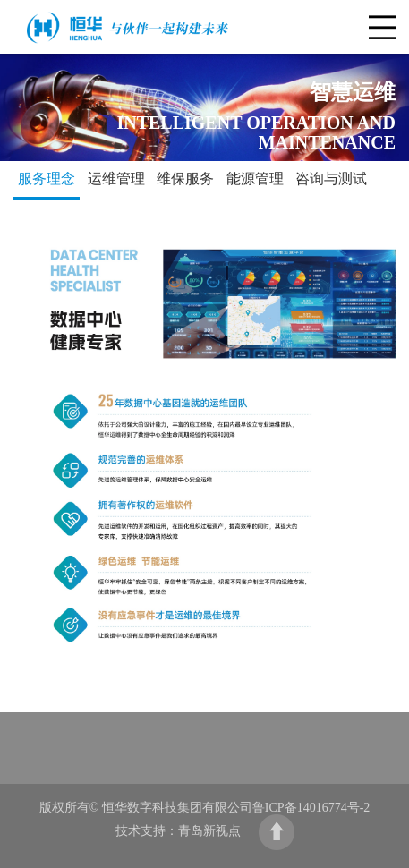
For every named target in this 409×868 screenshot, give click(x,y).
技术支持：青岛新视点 (178, 831)
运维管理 (116, 179)
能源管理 (255, 179)
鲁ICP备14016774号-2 (311, 808)
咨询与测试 (331, 179)
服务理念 (47, 179)
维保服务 (185, 179)
